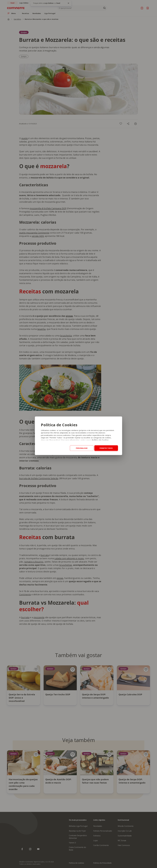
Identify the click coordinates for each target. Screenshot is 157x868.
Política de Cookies (100, 440)
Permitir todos (106, 448)
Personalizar (82, 448)
